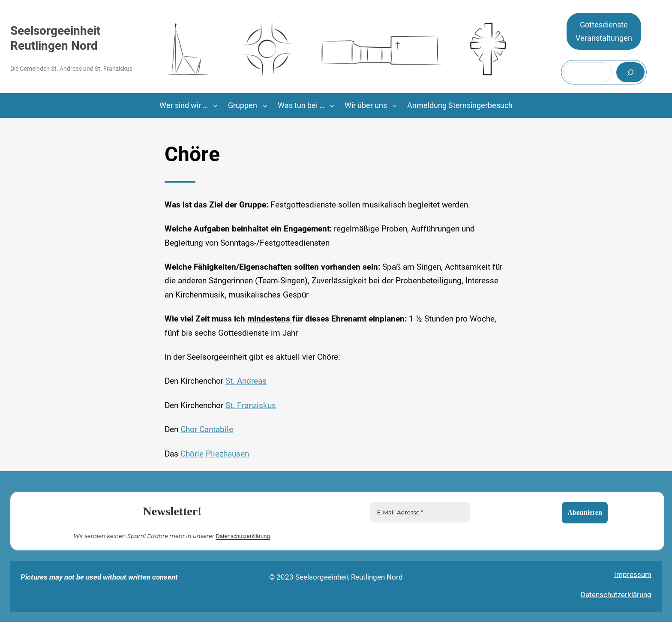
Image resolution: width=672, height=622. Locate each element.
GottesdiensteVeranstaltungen (604, 32)
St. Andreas (246, 381)
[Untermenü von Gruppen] (265, 106)
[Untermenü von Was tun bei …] (332, 106)
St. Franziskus (251, 406)
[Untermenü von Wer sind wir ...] (215, 106)
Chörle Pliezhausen (215, 454)
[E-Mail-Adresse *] (420, 512)
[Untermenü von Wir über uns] (394, 106)
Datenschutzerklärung (243, 536)
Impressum (633, 574)
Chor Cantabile (207, 430)
